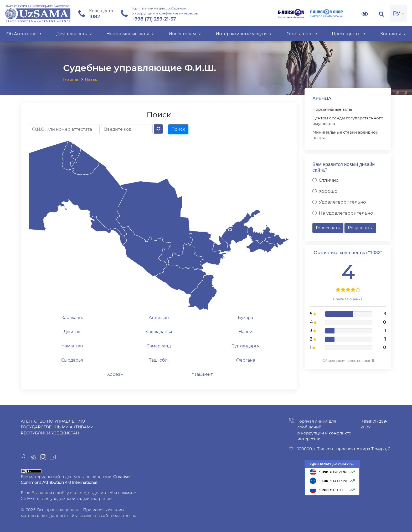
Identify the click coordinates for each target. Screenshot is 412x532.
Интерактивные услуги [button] (244, 34)
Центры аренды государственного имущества (348, 121)
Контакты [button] (393, 34)
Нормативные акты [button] (130, 34)
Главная (71, 79)
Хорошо (328, 191)
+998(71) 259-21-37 (374, 424)
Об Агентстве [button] (24, 34)
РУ (396, 14)
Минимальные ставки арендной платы (345, 135)
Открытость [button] (302, 34)
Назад (91, 79)
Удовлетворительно (342, 202)
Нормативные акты (332, 109)
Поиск (178, 129)
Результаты (360, 228)
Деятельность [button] (74, 34)
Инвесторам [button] (185, 34)
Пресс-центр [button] (349, 34)
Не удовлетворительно (346, 213)
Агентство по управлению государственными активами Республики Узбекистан (57, 427)
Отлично (329, 180)
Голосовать (328, 228)
